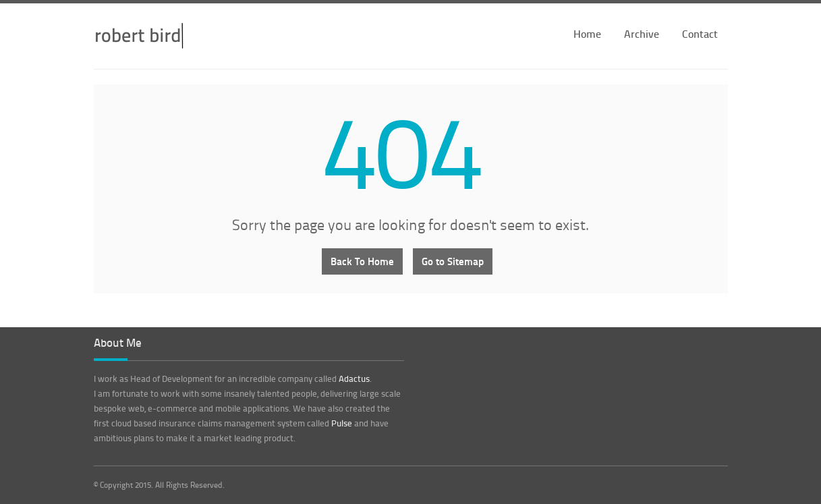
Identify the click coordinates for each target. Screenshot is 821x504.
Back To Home (362, 261)
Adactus (354, 379)
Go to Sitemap (453, 261)
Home (587, 33)
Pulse (342, 423)
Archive (642, 33)
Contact (700, 33)
